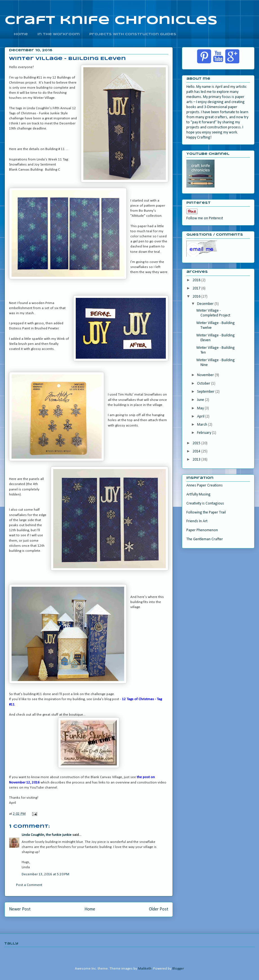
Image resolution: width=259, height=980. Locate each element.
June (201, 400)
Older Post (159, 909)
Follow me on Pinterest (205, 218)
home (21, 34)
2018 (197, 280)
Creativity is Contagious (205, 504)
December (206, 304)
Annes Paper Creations (205, 485)
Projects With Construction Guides (133, 34)
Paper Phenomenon (202, 530)
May (201, 408)
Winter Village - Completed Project (213, 313)
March (203, 425)
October (204, 384)
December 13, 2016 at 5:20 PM (45, 874)
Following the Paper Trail (206, 513)
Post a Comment (29, 885)
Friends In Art (197, 521)
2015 (197, 443)
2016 (197, 297)
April (201, 417)
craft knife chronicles (111, 21)
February (205, 433)
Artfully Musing (198, 495)
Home (90, 909)
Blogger (178, 969)
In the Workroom (59, 34)
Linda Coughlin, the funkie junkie (47, 835)
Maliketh (145, 969)
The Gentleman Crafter (205, 539)
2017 (197, 288)
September (206, 392)
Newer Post (20, 909)
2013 (197, 460)
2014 (197, 451)
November (206, 375)
